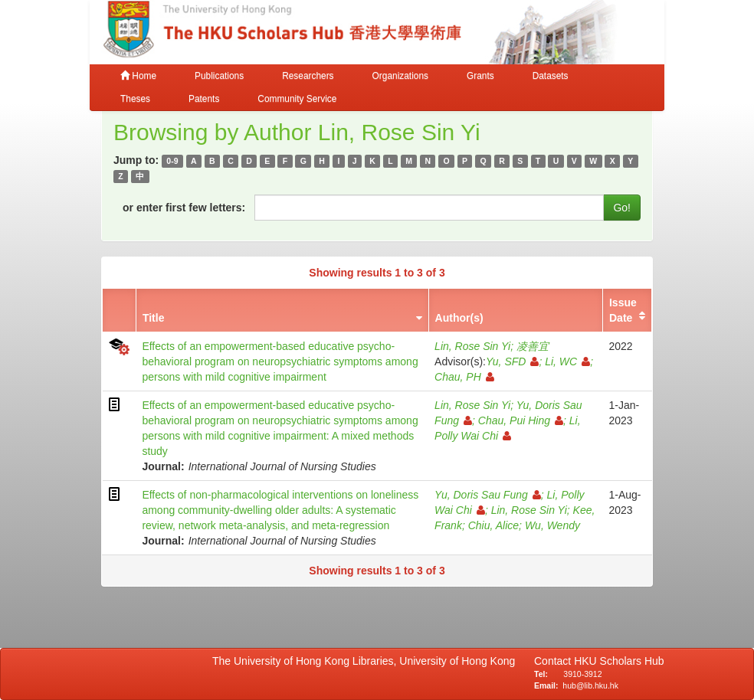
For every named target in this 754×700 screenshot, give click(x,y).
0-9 (172, 161)
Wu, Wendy (552, 525)
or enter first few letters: (184, 208)
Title (154, 318)
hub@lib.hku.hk (590, 685)
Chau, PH (464, 377)
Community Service (297, 99)
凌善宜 (533, 346)
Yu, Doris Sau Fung (488, 495)
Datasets (551, 76)
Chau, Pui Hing (521, 420)
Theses (135, 99)
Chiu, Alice (493, 525)
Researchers (308, 76)
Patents (204, 99)
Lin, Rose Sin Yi (472, 346)
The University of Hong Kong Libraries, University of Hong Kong (367, 661)
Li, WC (567, 361)
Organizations (400, 76)
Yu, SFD (512, 361)
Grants (480, 76)
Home (138, 76)
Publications (219, 76)
